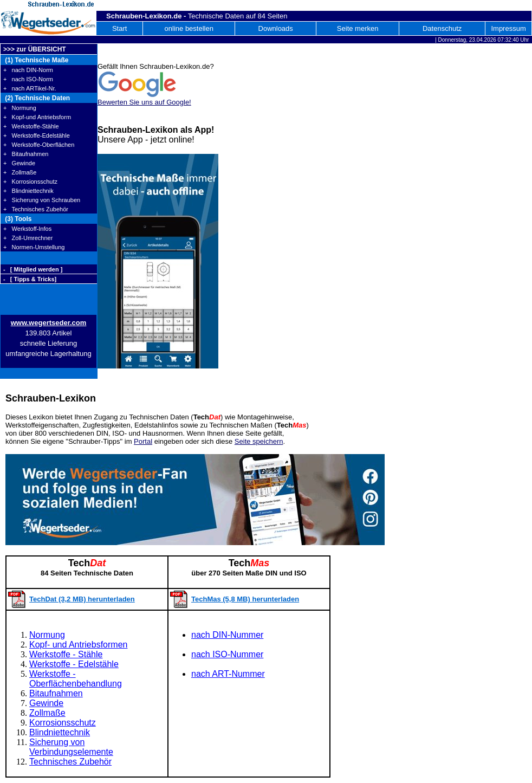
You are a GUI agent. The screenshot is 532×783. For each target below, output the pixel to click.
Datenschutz (442, 28)
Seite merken (358, 28)
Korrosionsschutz (63, 723)
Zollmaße (47, 713)
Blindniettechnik (60, 732)
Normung (47, 635)
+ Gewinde (19, 163)
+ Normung (20, 108)
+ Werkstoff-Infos (27, 229)
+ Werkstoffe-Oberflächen (39, 145)
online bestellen (189, 28)
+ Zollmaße (20, 172)
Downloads (276, 28)
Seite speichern (259, 441)
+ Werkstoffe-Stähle (31, 126)
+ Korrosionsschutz (30, 182)
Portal (143, 441)
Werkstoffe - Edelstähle (74, 664)
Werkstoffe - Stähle (66, 654)
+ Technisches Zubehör (36, 209)
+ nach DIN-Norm (28, 70)
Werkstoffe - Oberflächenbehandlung (76, 679)
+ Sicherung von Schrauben (42, 200)
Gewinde (46, 703)
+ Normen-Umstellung (34, 247)
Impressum (508, 28)
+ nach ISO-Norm (28, 79)
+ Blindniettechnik (28, 191)
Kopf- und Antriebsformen (78, 645)
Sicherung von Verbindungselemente (71, 747)
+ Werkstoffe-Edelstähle (37, 135)
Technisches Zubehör (70, 762)
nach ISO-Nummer (227, 654)
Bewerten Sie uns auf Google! (144, 102)
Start (119, 28)
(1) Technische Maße (36, 60)
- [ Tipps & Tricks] (30, 279)
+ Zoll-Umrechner (28, 238)
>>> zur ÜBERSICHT (35, 49)
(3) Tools (17, 219)
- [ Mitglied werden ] (33, 269)
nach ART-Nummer (228, 674)
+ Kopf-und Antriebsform (37, 117)
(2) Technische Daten (37, 98)
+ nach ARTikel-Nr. (30, 88)
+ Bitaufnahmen (26, 154)
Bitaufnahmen (56, 693)
